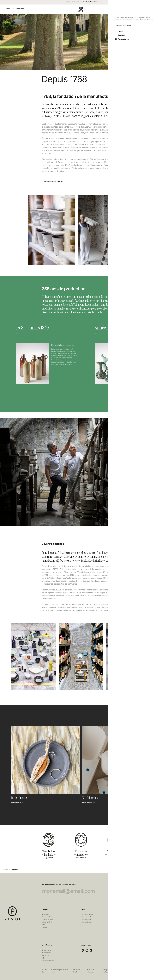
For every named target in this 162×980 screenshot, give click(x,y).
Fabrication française (48, 961)
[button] (142, 9)
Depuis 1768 (45, 955)
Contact (130, 9)
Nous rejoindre (46, 953)
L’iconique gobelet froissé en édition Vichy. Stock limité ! (81, 2)
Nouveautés (45, 914)
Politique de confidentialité (108, 971)
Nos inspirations (87, 922)
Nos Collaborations (88, 914)
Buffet (43, 925)
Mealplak (45, 927)
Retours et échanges (90, 971)
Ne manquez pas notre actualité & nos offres (81, 889)
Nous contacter (47, 950)
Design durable (19, 798)
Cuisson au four (47, 922)
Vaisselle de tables (48, 919)
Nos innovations (87, 919)
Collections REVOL (48, 917)
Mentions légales (77, 971)
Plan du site (44, 971)
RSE (43, 958)
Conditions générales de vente (60, 971)
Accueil (5, 870)
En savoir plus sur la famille (55, 181)
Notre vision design (88, 917)
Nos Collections (90, 798)
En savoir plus (18, 803)
